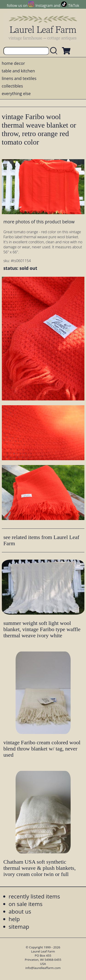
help (14, 919)
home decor (13, 63)
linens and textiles (19, 78)
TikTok (74, 5)
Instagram (44, 5)
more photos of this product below (39, 222)
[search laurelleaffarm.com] (55, 51)
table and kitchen (18, 71)
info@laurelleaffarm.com (43, 968)
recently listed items (34, 896)
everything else (16, 93)
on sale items (26, 904)
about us (20, 911)
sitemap (19, 927)
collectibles (12, 86)
